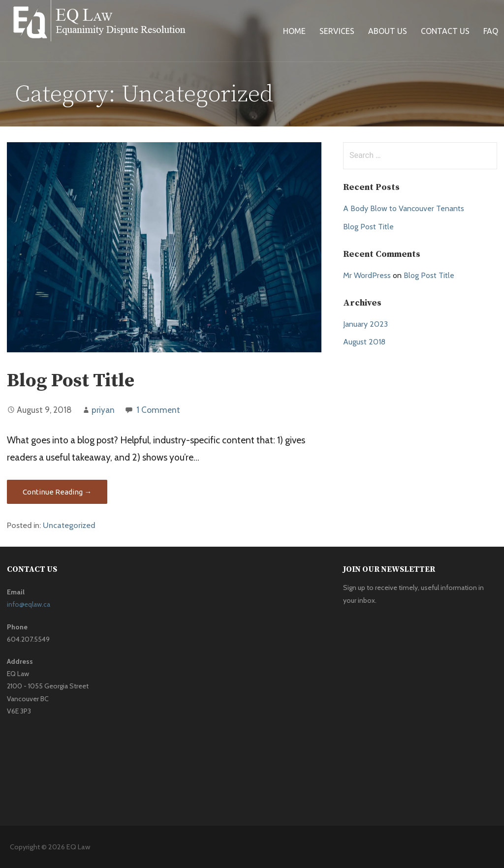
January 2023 (365, 324)
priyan (103, 410)
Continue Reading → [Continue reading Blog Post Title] (57, 492)
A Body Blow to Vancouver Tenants (404, 208)
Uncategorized (69, 525)
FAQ (491, 31)
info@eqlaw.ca (29, 604)
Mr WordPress (367, 275)
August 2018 (364, 342)
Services (337, 31)
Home (294, 31)
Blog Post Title (71, 381)
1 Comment (158, 410)
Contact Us (445, 31)
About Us (388, 31)
